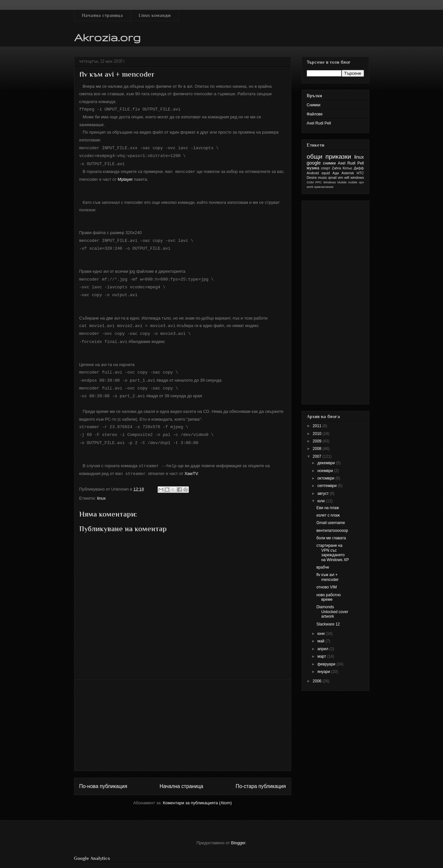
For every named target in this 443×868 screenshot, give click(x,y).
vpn (361, 182)
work (310, 187)
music (322, 178)
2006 (318, 681)
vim (340, 178)
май (321, 641)
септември (327, 486)
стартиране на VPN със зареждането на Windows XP (332, 552)
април (323, 649)
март (322, 656)
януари (324, 672)
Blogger (238, 835)
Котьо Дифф (353, 168)
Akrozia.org (107, 37)
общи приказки (329, 157)
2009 (318, 441)
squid (326, 173)
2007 (318, 456)
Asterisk (348, 173)
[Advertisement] (183, 718)
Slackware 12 (328, 624)
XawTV (191, 466)
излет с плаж (328, 515)
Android (313, 173)
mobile (353, 182)
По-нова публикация (103, 779)
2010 (318, 434)
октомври (326, 478)
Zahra (336, 168)
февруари (327, 664)
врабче (323, 567)
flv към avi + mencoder (327, 577)
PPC (319, 182)
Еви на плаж (327, 508)
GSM (310, 182)
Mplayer (125, 177)
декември (326, 463)
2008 (318, 449)
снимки (330, 163)
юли (321, 501)
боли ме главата (331, 538)
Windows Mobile (335, 182)
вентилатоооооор (332, 531)
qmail (332, 178)
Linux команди (155, 15)
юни (321, 634)
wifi (347, 178)
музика (313, 168)
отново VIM (326, 587)
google (314, 163)
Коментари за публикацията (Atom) (197, 795)
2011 (318, 426)
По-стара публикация (261, 779)
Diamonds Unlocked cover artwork (332, 612)
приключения (324, 187)
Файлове (315, 114)
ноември (326, 471)
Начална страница (102, 15)
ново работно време (328, 597)
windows (357, 178)
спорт (326, 168)
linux (101, 491)
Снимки (314, 105)
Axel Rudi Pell (319, 123)
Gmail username (331, 523)
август (323, 493)
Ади (336, 173)
